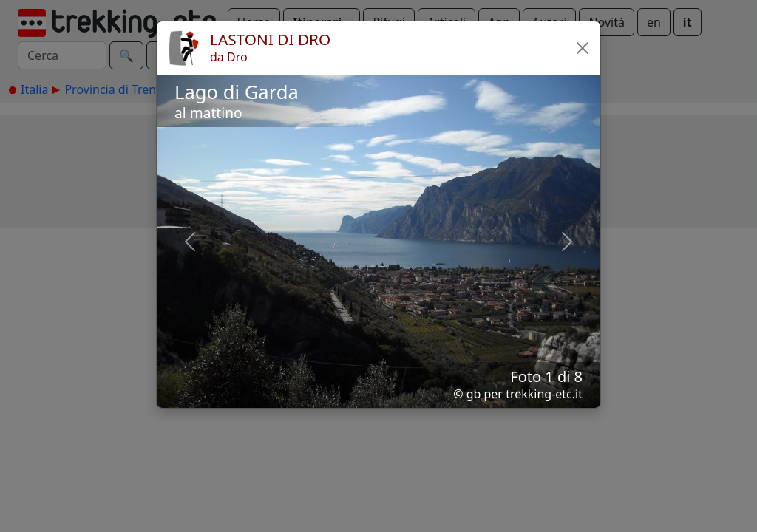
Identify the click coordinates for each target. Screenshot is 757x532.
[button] (583, 48)
